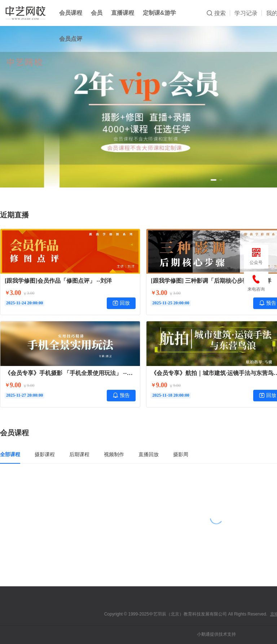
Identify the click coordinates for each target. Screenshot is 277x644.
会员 (97, 13)
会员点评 (71, 39)
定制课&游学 (159, 13)
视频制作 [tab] (114, 454)
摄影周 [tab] (181, 454)
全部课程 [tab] (10, 454)
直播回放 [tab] (149, 454)
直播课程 (123, 13)
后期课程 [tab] (79, 454)
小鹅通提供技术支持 (216, 634)
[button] (214, 180)
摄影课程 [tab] (45, 454)
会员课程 (71, 13)
